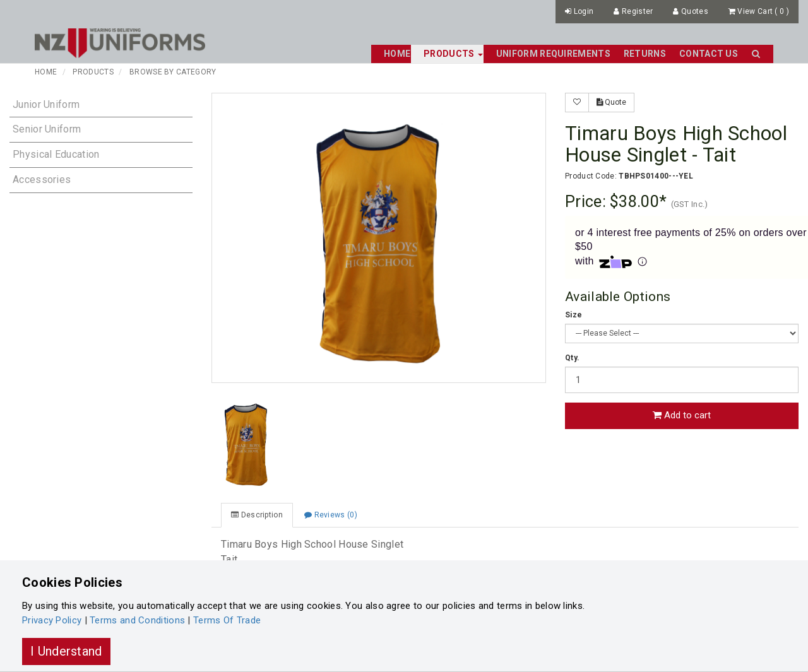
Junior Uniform (46, 104)
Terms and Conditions (137, 620)
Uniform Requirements (553, 54)
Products (93, 72)
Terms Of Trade (227, 620)
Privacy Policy (52, 620)
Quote (611, 102)
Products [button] (453, 54)
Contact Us (709, 54)
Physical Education (56, 154)
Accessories (42, 180)
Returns (645, 54)
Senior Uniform (47, 129)
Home (397, 54)
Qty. (572, 358)
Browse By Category (173, 72)
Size (573, 315)
